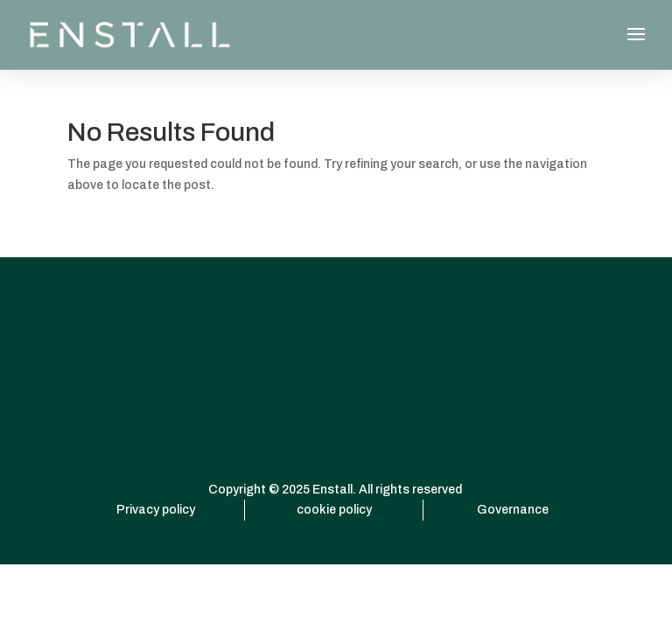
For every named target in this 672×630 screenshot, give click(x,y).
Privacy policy (156, 510)
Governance (513, 510)
